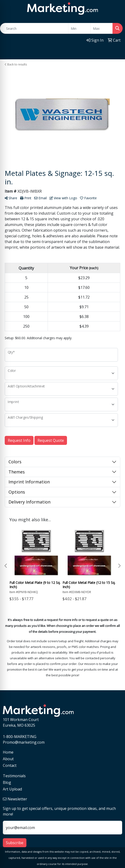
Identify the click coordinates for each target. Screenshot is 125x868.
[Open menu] (116, 52)
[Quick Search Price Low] (79, 28)
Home (8, 752)
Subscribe (15, 843)
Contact (10, 765)
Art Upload (12, 789)
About (8, 759)
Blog (7, 782)
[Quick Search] (34, 28)
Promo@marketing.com (24, 742)
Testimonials (14, 776)
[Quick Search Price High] (102, 28)
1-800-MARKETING (20, 737)
